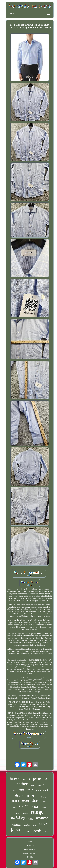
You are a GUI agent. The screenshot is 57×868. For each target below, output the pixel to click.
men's (33, 795)
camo (44, 807)
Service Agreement (30, 853)
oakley (18, 818)
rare (28, 831)
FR (32, 857)
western (42, 818)
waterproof (42, 790)
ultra (25, 814)
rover (46, 831)
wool (31, 819)
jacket (17, 830)
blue (47, 779)
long (18, 813)
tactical (17, 825)
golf (30, 790)
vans (26, 779)
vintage (17, 789)
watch (35, 807)
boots (44, 797)
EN (28, 857)
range (37, 812)
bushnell (40, 785)
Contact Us (30, 846)
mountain (44, 801)
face (35, 801)
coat (35, 825)
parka (37, 779)
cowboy (27, 825)
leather (22, 784)
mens (24, 806)
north (37, 831)
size (43, 824)
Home (30, 842)
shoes (15, 801)
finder (26, 801)
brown (15, 779)
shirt (32, 786)
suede (14, 807)
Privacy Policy (29, 849)
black (18, 796)
